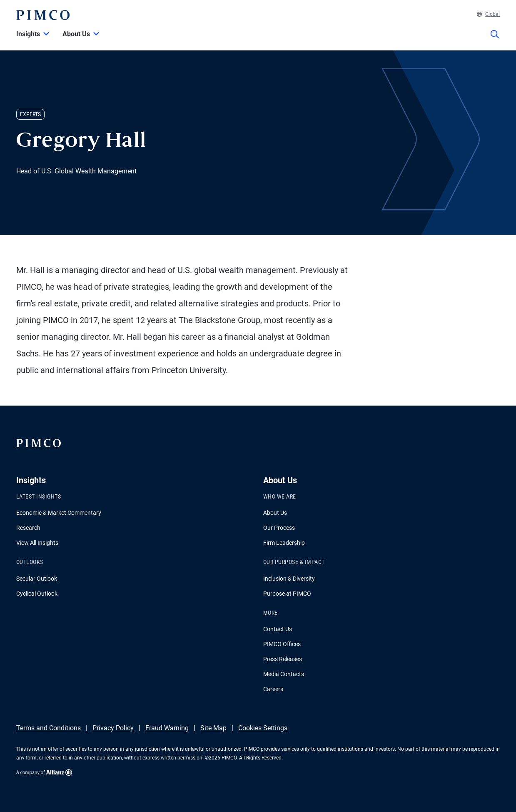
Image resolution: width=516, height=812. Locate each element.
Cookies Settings (263, 728)
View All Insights (37, 543)
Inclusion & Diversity (289, 579)
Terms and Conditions (49, 728)
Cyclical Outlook (37, 594)
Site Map (213, 728)
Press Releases (283, 659)
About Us (275, 513)
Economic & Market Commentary (59, 513)
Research (28, 528)
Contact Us (278, 629)
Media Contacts (284, 674)
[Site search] (495, 40)
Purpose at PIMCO (287, 594)
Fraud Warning (167, 728)
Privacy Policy (113, 728)
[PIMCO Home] (43, 15)
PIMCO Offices (282, 644)
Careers (273, 689)
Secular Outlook (37, 579)
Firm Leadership (284, 543)
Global (488, 14)
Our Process (279, 528)
